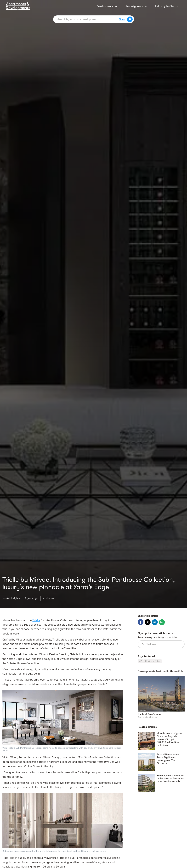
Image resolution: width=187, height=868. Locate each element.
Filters (122, 19)
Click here (108, 748)
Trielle (36, 620)
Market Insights (11, 598)
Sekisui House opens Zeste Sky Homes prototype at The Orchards (168, 759)
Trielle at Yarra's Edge (149, 714)
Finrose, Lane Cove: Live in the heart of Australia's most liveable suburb (171, 778)
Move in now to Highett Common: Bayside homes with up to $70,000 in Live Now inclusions (169, 739)
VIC (141, 661)
